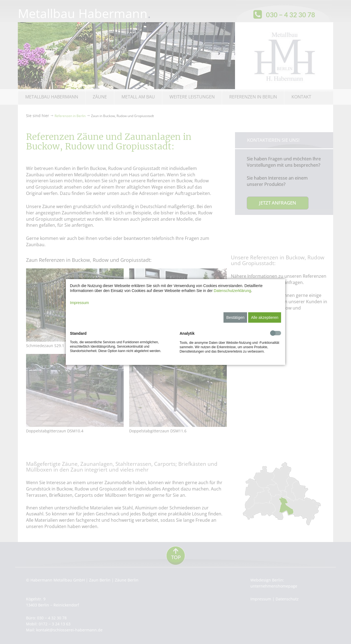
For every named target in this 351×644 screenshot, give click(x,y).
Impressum (79, 303)
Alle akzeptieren (265, 317)
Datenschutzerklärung (232, 291)
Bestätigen (235, 317)
